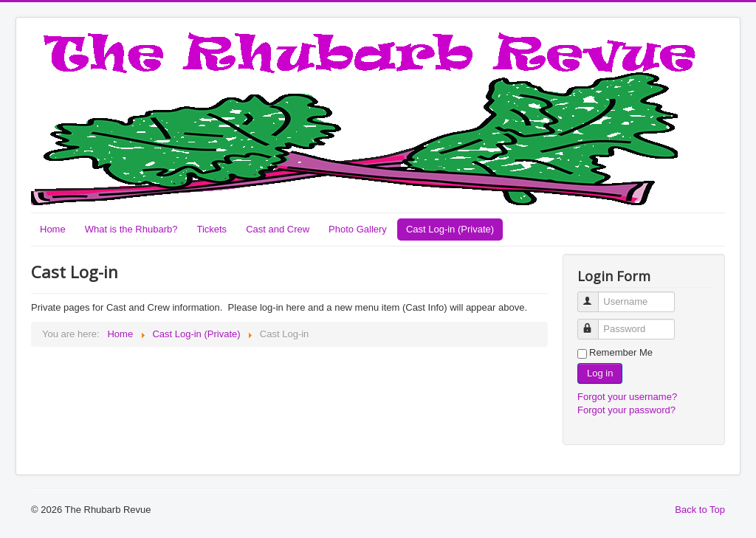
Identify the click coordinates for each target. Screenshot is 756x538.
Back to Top (700, 510)
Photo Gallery (358, 229)
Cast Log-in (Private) (450, 229)
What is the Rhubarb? (131, 229)
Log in (600, 373)
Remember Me (621, 352)
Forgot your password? (626, 410)
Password (595, 323)
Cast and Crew (278, 229)
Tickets (212, 229)
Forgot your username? (627, 397)
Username (595, 296)
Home (53, 229)
